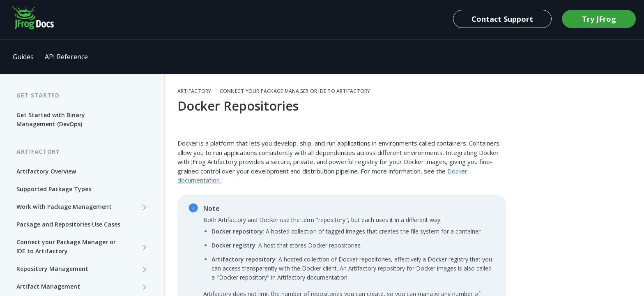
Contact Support (502, 19)
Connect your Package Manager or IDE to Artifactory (295, 91)
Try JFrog (599, 19)
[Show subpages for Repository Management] (145, 269)
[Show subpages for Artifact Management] (145, 287)
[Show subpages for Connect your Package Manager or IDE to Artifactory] (145, 247)
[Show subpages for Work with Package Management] (145, 207)
